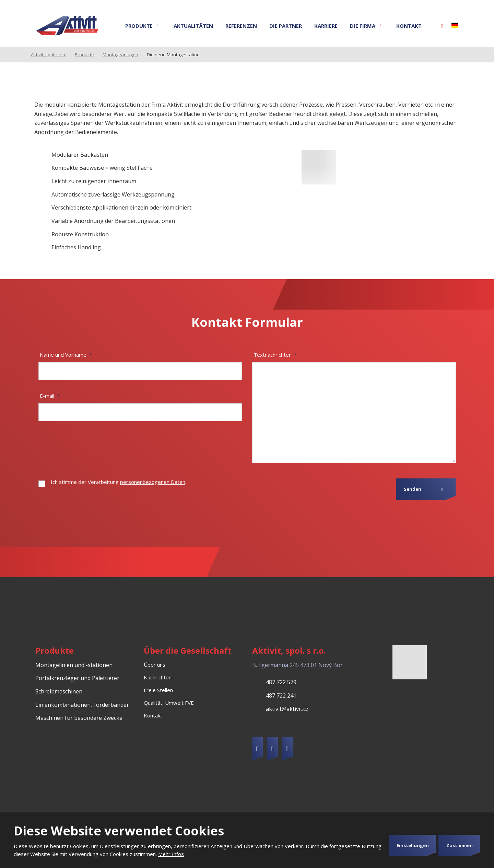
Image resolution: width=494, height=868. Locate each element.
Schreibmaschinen (59, 691)
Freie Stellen (158, 690)
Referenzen (241, 26)
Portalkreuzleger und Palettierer (77, 678)
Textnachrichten (275, 355)
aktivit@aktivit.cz (287, 709)
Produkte (139, 26)
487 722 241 (281, 695)
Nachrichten (158, 677)
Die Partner (286, 26)
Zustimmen (460, 845)
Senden (413, 489)
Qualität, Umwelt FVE (169, 703)
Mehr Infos (171, 854)
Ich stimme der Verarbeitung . (119, 482)
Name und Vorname (66, 355)
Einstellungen (413, 845)
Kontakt (409, 26)
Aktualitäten (193, 26)
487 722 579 (281, 682)
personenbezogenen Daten (153, 482)
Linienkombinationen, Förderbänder (82, 705)
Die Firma (363, 26)
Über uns (155, 665)
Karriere (326, 26)
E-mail (50, 396)
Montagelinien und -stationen (74, 665)
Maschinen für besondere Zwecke (79, 718)
